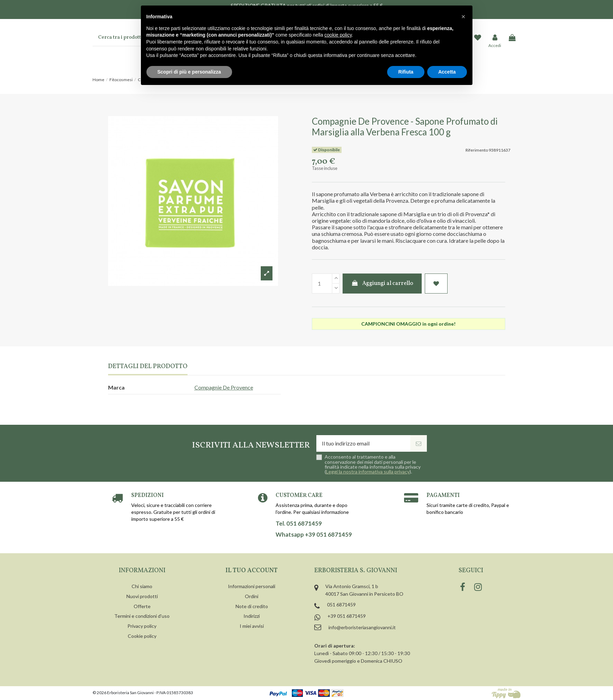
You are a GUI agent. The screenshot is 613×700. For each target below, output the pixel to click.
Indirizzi (252, 616)
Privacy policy (142, 626)
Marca (116, 387)
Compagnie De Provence (224, 387)
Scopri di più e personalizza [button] (189, 72)
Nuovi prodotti (142, 596)
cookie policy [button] (338, 35)
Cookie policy (142, 636)
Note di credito (252, 606)
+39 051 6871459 (347, 616)
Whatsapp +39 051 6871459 (314, 535)
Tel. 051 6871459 (299, 524)
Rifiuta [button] (406, 72)
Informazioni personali (252, 586)
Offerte (142, 606)
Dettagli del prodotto (148, 367)
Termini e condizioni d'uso (142, 616)
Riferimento (477, 150)
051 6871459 (341, 605)
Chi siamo (142, 586)
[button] (463, 17)
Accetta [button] (447, 72)
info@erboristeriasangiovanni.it (362, 627)
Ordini (252, 596)
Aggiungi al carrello (382, 284)
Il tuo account (252, 571)
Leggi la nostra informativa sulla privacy (368, 472)
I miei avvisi (252, 626)
